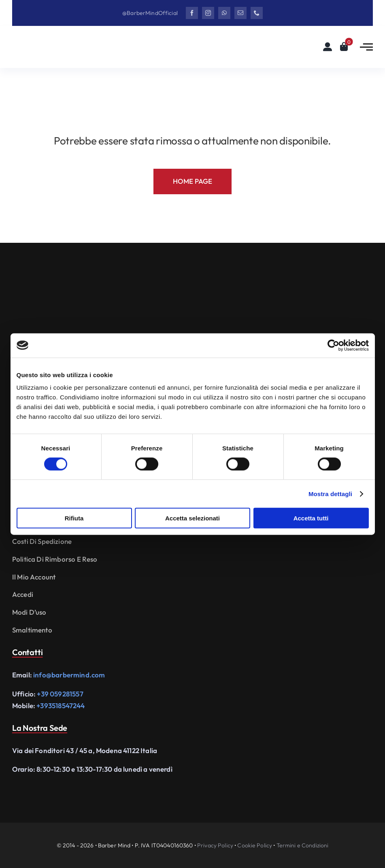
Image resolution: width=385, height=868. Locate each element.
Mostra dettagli (330, 493)
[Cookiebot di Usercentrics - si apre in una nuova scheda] (333, 345)
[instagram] (208, 13)
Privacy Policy (215, 845)
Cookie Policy (255, 845)
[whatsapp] (224, 13)
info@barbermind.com (69, 675)
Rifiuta (74, 518)
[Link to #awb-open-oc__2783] (366, 47)
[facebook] (192, 13)
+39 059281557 (60, 694)
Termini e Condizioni (303, 845)
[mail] (240, 13)
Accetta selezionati (192, 518)
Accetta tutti (311, 518)
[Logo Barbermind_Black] (61, 42)
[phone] (257, 13)
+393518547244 (61, 706)
